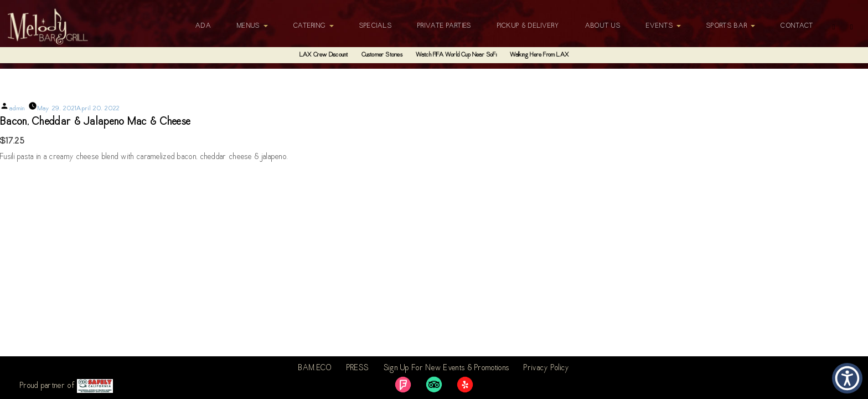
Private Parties (445, 26)
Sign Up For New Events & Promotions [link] (447, 369)
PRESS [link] (358, 369)
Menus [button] (252, 26)
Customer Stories (382, 55)
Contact (797, 26)
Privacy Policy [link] (546, 369)
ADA (203, 26)
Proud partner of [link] (66, 386)
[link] (403, 385)
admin (17, 109)
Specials (376, 26)
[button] (847, 378)
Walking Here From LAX (539, 55)
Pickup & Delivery (528, 26)
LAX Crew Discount (324, 55)
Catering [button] (314, 26)
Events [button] (663, 26)
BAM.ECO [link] (315, 369)
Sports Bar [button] (731, 26)
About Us (603, 26)
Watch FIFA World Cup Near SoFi (456, 55)
